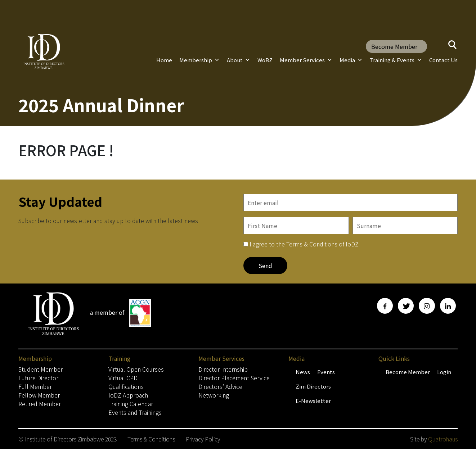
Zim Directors (313, 386)
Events (326, 372)
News (303, 372)
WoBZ (265, 60)
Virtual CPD (123, 378)
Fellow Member (39, 395)
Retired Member (40, 404)
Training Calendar (131, 404)
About (239, 60)
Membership (199, 60)
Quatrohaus (443, 439)
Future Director (38, 378)
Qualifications (126, 386)
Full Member (35, 386)
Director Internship (223, 369)
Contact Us (443, 60)
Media (351, 60)
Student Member (41, 369)
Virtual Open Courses (136, 369)
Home (164, 60)
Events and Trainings (135, 412)
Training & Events (396, 60)
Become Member (394, 46)
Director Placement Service (234, 378)
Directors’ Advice (220, 386)
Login (444, 372)
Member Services (306, 60)
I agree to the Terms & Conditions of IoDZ (304, 244)
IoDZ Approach (128, 395)
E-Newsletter (313, 401)
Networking (214, 395)
